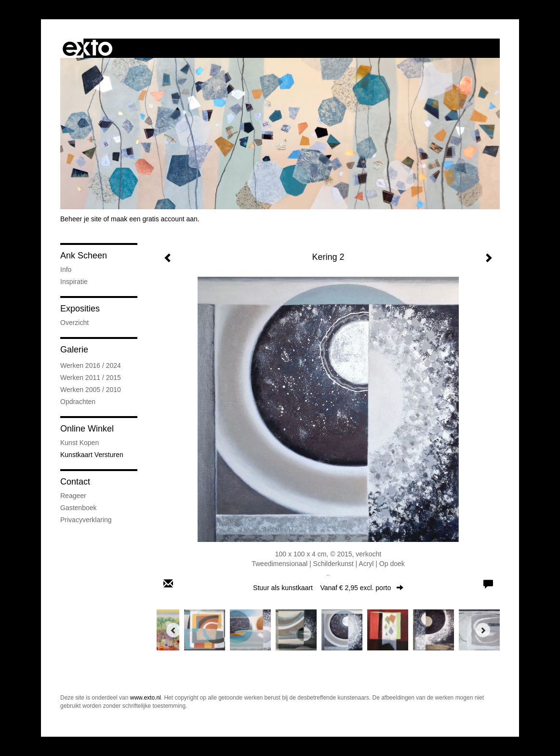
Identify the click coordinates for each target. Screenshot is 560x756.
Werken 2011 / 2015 (91, 378)
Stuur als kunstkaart (328, 588)
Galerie (74, 350)
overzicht (74, 323)
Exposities (80, 309)
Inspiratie (74, 282)
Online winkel (87, 429)
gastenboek (79, 508)
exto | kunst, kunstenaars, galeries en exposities (87, 48)
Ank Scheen (84, 256)
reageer (73, 496)
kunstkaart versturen (92, 455)
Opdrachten (78, 402)
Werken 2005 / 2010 (91, 390)
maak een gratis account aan (154, 219)
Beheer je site (81, 219)
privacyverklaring (86, 520)
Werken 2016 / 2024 (91, 365)
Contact (75, 482)
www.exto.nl (146, 698)
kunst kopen (80, 443)
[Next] (483, 630)
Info (66, 270)
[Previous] (173, 630)
